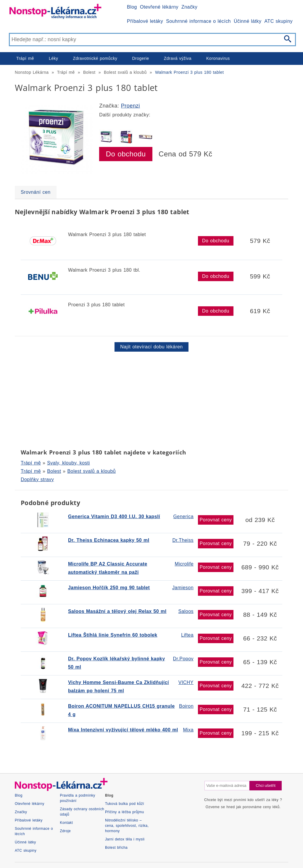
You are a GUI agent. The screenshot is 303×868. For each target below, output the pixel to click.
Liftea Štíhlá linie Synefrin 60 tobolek (113, 635)
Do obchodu (126, 154)
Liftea (187, 635)
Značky (189, 7)
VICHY (186, 682)
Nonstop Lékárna (32, 72)
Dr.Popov (183, 659)
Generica (183, 517)
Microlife (184, 564)
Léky (53, 58)
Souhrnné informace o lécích (198, 21)
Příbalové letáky (145, 21)
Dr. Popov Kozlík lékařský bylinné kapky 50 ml (117, 663)
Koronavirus (218, 58)
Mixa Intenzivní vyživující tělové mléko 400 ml (123, 730)
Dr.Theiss (183, 540)
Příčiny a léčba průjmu (125, 812)
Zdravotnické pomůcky (95, 58)
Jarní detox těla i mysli (125, 839)
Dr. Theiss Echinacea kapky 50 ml (109, 540)
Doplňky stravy (37, 479)
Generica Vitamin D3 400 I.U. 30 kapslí (114, 517)
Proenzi (130, 106)
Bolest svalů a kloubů (125, 72)
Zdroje (65, 831)
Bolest (89, 72)
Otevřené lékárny (159, 7)
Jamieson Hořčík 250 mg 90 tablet (109, 588)
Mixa (188, 730)
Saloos (186, 611)
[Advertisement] (151, 399)
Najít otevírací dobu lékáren (151, 347)
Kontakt (66, 823)
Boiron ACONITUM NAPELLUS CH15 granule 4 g (121, 710)
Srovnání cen (36, 192)
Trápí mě (25, 58)
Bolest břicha (116, 848)
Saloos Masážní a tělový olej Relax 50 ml (117, 611)
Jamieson (183, 588)
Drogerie (141, 58)
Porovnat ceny (216, 520)
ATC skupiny (279, 21)
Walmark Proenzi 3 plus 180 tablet (190, 72)
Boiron (186, 706)
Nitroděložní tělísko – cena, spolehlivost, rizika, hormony (127, 826)
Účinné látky (248, 21)
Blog (132, 7)
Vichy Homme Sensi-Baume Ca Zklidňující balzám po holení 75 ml (119, 687)
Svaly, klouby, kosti (69, 463)
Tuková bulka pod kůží (125, 804)
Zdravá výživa (178, 58)
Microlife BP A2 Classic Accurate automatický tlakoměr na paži (108, 568)
